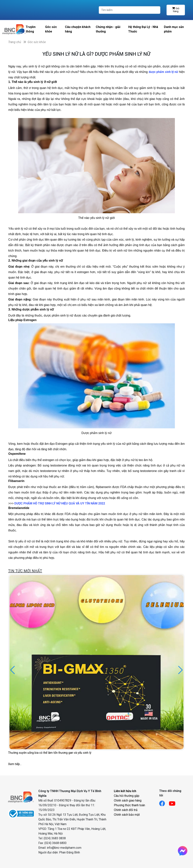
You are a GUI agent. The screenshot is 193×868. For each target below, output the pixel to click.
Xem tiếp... (15, 764)
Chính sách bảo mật (127, 815)
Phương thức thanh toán (129, 805)
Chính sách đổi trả (126, 810)
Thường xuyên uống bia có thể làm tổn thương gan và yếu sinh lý (50, 753)
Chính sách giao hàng (128, 800)
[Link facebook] (164, 802)
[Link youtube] (174, 802)
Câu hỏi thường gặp (127, 796)
